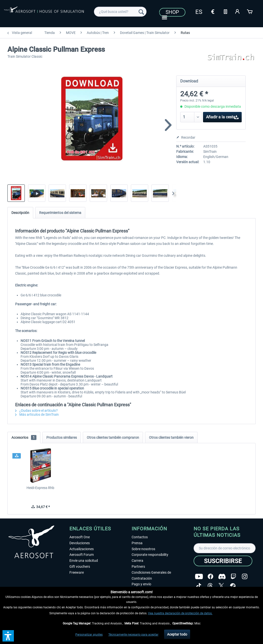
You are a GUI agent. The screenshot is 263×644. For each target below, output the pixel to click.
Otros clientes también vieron (171, 438)
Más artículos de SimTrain (37, 414)
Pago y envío (141, 584)
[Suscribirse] (223, 561)
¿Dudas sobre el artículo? (36, 411)
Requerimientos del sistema (60, 213)
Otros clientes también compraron (113, 438)
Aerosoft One (80, 537)
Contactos (140, 537)
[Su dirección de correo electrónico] (225, 548)
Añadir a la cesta (222, 116)
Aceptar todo (177, 634)
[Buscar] (141, 12)
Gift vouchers (80, 567)
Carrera (137, 561)
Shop (172, 12)
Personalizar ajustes (89, 635)
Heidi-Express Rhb (40, 488)
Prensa (137, 543)
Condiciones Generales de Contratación (151, 575)
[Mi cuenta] (238, 11)
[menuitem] (120, 12)
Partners (138, 567)
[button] (8, 636)
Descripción (20, 213)
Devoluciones (80, 543)
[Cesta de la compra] (250, 11)
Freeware (77, 572)
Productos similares (62, 438)
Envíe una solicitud (84, 561)
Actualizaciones (82, 549)
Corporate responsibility (150, 555)
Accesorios (24, 438)
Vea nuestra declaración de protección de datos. (180, 613)
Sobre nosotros (143, 549)
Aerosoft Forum (82, 555)
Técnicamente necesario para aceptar (133, 635)
